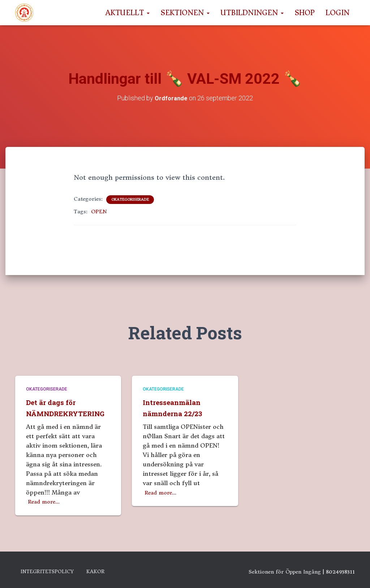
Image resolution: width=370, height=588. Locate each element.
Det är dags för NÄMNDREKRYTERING (66, 399)
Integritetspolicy (59, 570)
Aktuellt (127, 13)
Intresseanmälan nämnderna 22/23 (178, 393)
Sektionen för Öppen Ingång (285, 569)
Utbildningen (252, 13)
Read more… (46, 498)
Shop (305, 13)
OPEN (99, 212)
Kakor (123, 570)
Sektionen (185, 13)
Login (337, 13)
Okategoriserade (130, 199)
